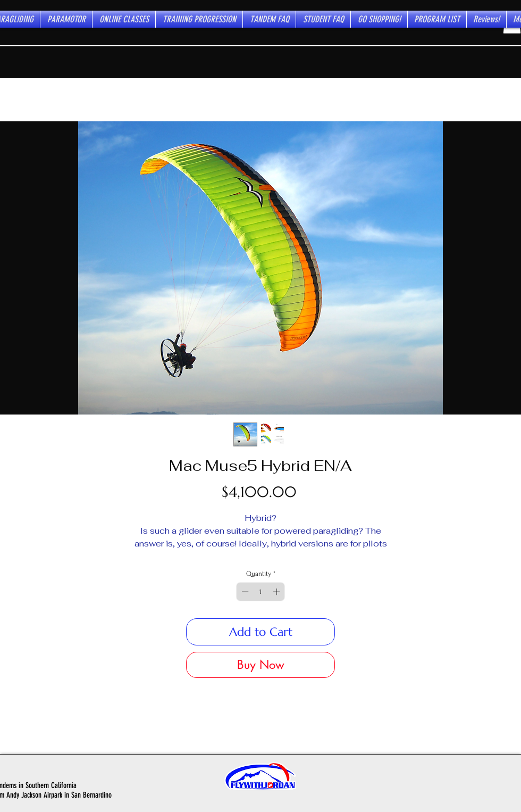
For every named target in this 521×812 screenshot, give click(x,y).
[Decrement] (244, 592)
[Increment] (278, 592)
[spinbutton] (261, 592)
